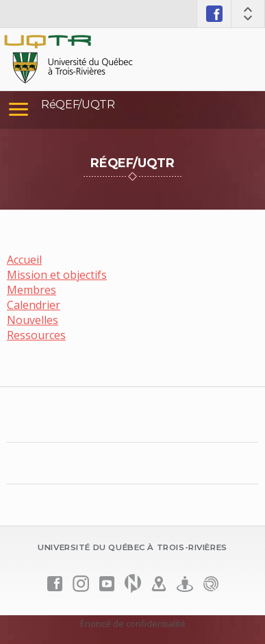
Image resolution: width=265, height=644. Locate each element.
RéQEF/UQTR (78, 104)
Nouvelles (33, 320)
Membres (31, 290)
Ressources (36, 335)
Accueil (24, 260)
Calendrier (34, 305)
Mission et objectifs (57, 275)
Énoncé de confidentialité (133, 623)
